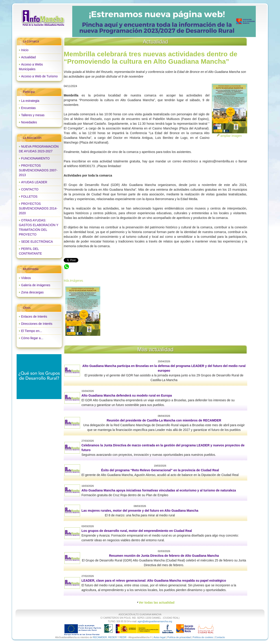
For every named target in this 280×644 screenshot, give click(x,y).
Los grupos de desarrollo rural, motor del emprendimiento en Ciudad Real (137, 531)
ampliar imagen (231, 136)
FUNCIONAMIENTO (35, 158)
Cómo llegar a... (32, 338)
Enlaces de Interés (34, 317)
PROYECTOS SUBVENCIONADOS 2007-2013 (38, 170)
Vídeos (26, 278)
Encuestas (28, 108)
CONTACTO (30, 189)
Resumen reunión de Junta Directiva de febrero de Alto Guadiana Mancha (164, 556)
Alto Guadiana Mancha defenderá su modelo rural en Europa (127, 395)
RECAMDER (100, 637)
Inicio (25, 50)
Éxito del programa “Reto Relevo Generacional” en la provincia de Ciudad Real (160, 470)
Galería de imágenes (36, 285)
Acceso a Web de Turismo (39, 76)
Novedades (29, 122)
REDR (123, 637)
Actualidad (28, 57)
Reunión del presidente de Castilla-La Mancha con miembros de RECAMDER (164, 420)
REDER (113, 637)
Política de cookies (203, 637)
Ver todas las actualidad (157, 603)
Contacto (220, 637)
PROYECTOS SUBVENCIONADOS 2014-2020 (38, 208)
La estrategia (30, 101)
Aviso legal (160, 637)
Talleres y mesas (33, 115)
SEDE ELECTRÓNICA (37, 242)
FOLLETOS (29, 196)
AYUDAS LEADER (34, 182)
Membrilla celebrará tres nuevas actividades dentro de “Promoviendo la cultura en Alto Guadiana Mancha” (138, 266)
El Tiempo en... (32, 331)
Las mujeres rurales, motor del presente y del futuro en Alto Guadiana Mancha (140, 511)
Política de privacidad (179, 637)
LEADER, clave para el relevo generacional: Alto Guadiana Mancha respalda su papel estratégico (154, 581)
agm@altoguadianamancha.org (155, 621)
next (243, 22)
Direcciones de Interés (37, 324)
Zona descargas (32, 292)
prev (85, 22)
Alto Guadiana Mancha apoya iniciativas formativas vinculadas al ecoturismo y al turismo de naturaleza (159, 490)
